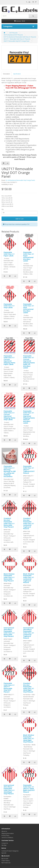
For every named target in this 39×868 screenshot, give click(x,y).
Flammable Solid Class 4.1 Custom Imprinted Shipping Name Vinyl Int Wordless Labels (29, 417)
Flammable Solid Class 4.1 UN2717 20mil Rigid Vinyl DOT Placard (29, 789)
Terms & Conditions (7, 838)
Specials (4, 853)
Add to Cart (20, 219)
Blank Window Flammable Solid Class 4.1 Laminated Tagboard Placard (29, 578)
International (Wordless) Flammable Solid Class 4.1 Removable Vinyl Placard (9, 632)
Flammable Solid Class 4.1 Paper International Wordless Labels (29, 257)
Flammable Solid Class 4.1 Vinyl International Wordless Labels (29, 308)
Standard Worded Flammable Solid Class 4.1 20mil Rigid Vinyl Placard (29, 688)
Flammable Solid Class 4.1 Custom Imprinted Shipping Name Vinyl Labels (9, 415)
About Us (4, 831)
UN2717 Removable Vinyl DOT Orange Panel (16, 41)
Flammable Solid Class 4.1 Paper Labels (9, 254)
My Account (5, 859)
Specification (17, 74)
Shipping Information (8, 833)
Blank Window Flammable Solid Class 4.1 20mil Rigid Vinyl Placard (29, 738)
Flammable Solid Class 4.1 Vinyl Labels (9, 306)
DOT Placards (13, 33)
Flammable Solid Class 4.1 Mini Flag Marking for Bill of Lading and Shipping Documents (10, 471)
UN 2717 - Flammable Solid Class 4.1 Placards (17, 39)
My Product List (6, 863)
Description (7, 74)
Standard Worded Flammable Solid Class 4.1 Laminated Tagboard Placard (29, 523)
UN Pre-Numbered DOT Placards (13, 35)
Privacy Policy (5, 835)
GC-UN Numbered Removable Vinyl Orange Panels (20, 180)
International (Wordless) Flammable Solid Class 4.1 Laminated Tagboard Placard (29, 633)
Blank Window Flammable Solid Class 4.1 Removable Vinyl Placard (9, 577)
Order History (6, 861)
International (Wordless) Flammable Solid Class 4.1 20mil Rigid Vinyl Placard (9, 789)
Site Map (4, 845)
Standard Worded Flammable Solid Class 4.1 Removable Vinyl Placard (9, 523)
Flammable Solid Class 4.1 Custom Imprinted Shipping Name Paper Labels (9, 360)
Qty (3, 209)
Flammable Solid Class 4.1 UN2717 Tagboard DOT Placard (29, 470)
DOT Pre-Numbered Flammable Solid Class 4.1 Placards (20, 37)
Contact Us (5, 843)
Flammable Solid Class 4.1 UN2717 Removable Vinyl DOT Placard (9, 688)
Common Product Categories (10, 851)
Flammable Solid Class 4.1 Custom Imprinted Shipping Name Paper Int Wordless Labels (29, 362)
